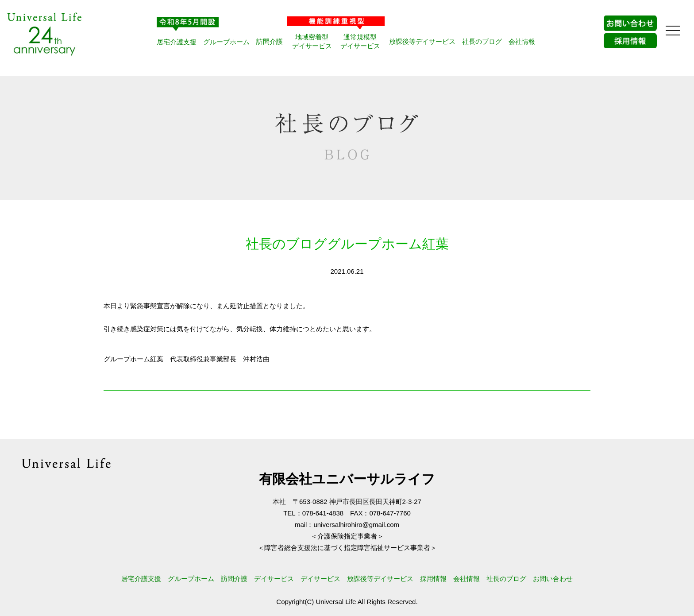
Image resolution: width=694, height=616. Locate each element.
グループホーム (226, 42)
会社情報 (522, 41)
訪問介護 (270, 41)
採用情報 (433, 579)
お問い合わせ (553, 579)
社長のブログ (482, 41)
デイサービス (274, 579)
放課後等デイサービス (422, 41)
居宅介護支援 (177, 42)
